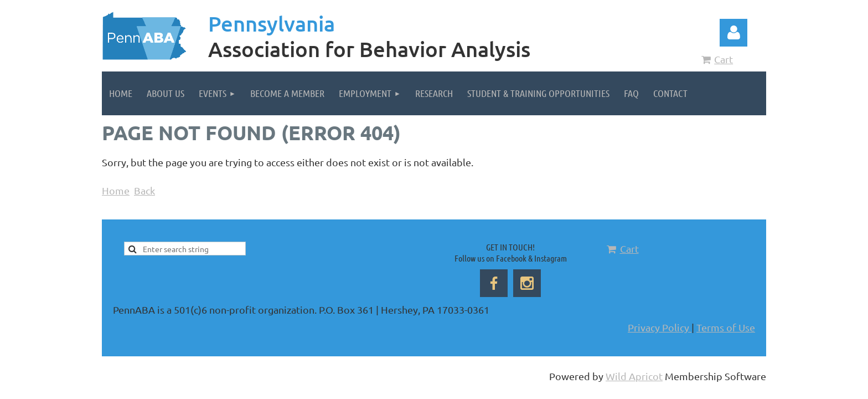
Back (144, 190)
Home (116, 190)
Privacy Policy (660, 327)
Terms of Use (726, 327)
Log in (733, 33)
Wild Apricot (634, 376)
